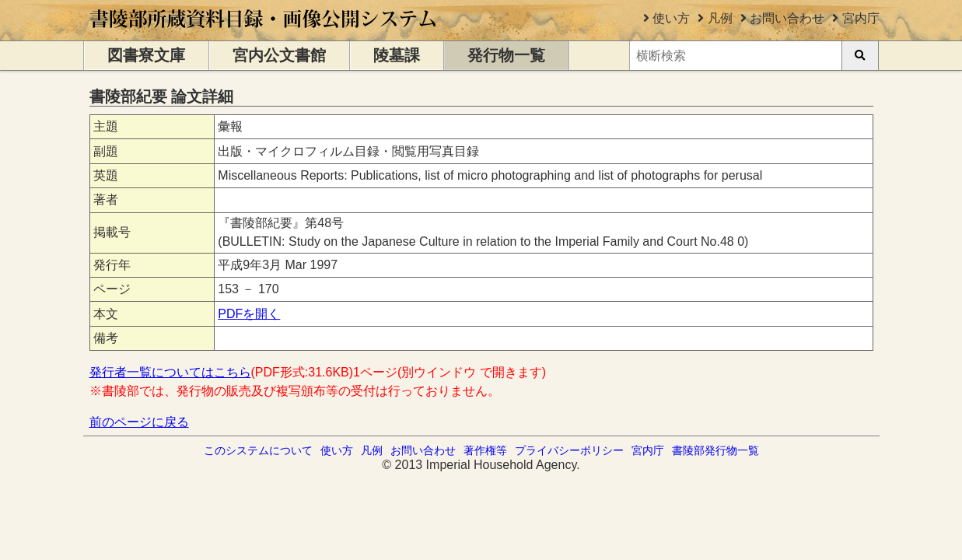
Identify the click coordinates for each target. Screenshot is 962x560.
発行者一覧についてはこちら (170, 372)
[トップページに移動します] (264, 33)
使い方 (671, 18)
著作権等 (485, 450)
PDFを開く (249, 314)
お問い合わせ (787, 18)
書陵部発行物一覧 (715, 450)
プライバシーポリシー (569, 450)
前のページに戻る (139, 422)
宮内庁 (861, 18)
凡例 (720, 18)
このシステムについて (258, 450)
